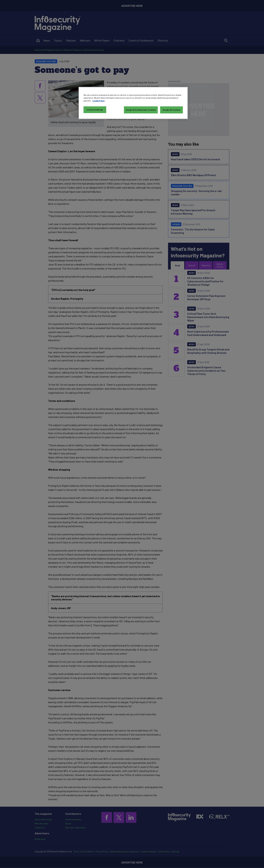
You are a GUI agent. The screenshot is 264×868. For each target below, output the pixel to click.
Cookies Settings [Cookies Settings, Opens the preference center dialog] (95, 110)
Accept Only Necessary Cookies (141, 110)
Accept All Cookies (171, 110)
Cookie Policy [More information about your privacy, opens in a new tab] (99, 101)
